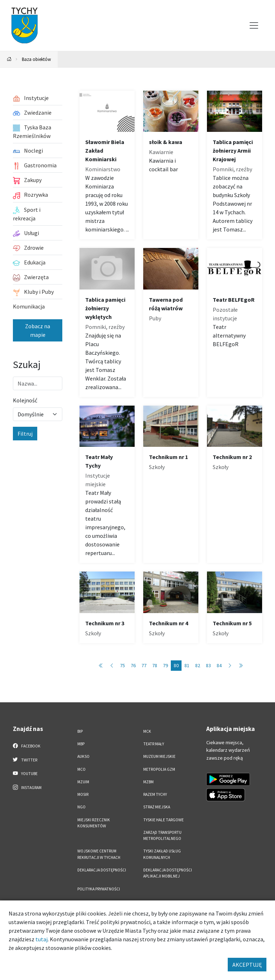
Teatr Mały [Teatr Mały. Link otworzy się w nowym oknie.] (154, 744)
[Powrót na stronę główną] (9, 59)
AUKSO (83, 756)
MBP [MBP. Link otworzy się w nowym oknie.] (81, 744)
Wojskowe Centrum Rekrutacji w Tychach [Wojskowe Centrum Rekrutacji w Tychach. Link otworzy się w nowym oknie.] (99, 854)
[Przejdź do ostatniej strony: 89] (241, 666)
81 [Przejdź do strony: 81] (187, 665)
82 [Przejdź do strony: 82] (198, 665)
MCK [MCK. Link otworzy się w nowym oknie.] (147, 731)
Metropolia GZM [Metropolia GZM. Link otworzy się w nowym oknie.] (159, 769)
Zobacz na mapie (38, 330)
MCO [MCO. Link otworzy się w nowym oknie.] (81, 769)
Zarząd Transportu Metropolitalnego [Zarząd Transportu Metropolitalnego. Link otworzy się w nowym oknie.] (162, 835)
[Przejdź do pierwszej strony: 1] (101, 666)
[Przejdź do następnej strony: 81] (230, 666)
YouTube (25, 773)
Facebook (27, 746)
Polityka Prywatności (99, 889)
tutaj (42, 939)
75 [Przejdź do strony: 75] (122, 665)
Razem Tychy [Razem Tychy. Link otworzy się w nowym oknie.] (155, 794)
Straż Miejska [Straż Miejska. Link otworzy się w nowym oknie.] (157, 807)
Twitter (25, 760)
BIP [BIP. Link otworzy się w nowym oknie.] (80, 731)
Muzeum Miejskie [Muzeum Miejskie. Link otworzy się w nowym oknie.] (159, 756)
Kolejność (25, 400)
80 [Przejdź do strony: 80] (176, 665)
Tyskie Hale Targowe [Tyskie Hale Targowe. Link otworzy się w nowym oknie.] (163, 820)
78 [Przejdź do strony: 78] (155, 665)
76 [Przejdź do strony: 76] (133, 665)
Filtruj (25, 434)
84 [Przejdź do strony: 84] (219, 665)
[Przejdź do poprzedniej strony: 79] (112, 666)
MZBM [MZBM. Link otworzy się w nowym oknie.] (148, 782)
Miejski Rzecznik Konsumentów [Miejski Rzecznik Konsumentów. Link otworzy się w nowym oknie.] (94, 823)
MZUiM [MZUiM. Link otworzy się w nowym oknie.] (83, 782)
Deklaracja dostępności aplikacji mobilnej (168, 873)
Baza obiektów (36, 59)
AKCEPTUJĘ (247, 965)
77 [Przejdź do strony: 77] (144, 665)
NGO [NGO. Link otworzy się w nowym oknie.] (81, 807)
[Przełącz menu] (254, 25)
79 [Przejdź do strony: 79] (165, 665)
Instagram (27, 787)
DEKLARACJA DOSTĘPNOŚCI (102, 870)
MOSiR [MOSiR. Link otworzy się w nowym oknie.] (83, 794)
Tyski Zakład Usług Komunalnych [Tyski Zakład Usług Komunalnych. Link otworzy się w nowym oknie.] (162, 854)
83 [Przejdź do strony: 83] (208, 665)
